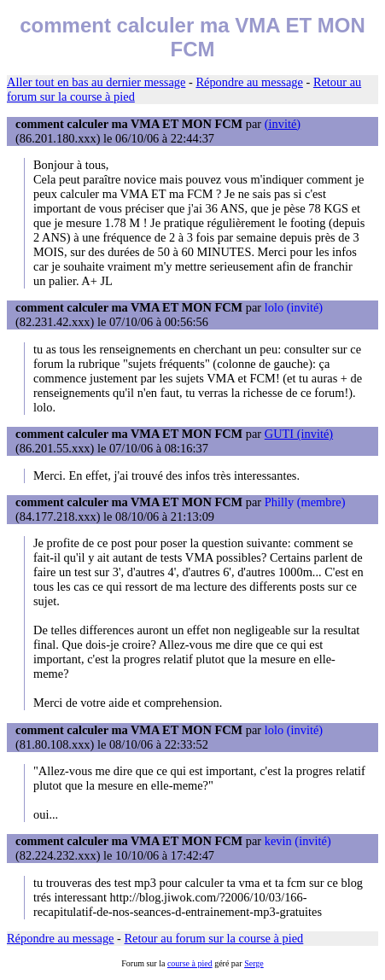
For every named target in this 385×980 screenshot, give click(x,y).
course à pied (190, 963)
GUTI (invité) (299, 434)
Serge (254, 963)
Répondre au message (249, 82)
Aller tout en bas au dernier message (96, 82)
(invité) (283, 124)
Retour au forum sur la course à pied (214, 938)
